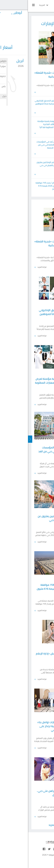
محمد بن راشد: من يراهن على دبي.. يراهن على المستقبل (28, 793)
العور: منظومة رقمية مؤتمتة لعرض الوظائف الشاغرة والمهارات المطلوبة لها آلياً (22, 124)
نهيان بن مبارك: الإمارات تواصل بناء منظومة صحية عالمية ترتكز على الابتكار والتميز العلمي (29, 726)
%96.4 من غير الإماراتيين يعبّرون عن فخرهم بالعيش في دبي (22, 164)
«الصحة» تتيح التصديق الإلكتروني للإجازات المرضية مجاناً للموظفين (21, 102)
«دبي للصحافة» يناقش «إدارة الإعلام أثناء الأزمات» (28, 655)
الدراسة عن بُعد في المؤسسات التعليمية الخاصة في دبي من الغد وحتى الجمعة (22, 145)
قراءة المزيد (12, 267)
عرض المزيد (27, 825)
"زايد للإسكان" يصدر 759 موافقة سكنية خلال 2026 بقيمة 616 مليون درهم (21, 186)
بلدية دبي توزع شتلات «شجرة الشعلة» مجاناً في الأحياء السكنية (27, 75)
